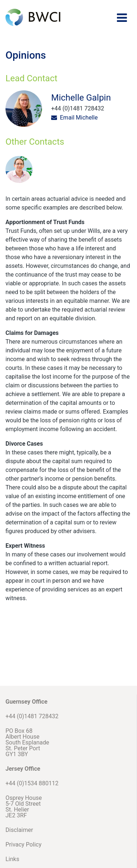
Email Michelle (79, 118)
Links (12, 859)
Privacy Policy (24, 844)
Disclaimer (19, 830)
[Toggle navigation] (122, 18)
